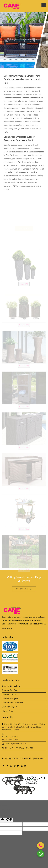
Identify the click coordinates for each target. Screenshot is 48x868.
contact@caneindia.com (16, 744)
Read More (7, 628)
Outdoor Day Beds (10, 690)
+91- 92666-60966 (10, 737)
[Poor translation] (9, 820)
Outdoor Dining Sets (11, 686)
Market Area (7, 711)
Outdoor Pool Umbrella (12, 703)
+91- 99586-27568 (10, 739)
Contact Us (22, 594)
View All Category (10, 707)
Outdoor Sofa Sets (10, 694)
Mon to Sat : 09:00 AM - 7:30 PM (19, 748)
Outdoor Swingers (10, 698)
